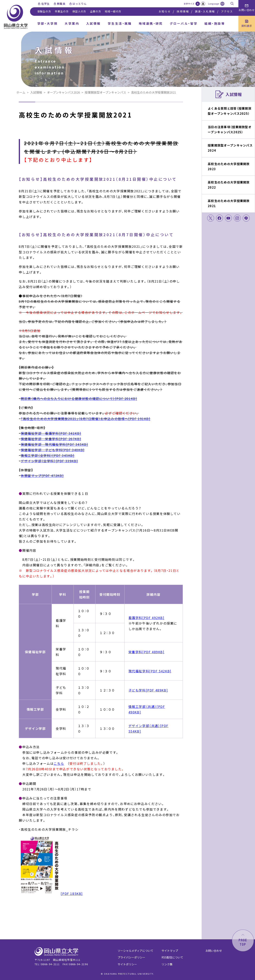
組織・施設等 (215, 23)
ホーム (21, 92)
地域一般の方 (113, 11)
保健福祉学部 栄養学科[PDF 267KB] (51, 439)
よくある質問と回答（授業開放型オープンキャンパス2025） (230, 111)
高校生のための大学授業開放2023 (229, 166)
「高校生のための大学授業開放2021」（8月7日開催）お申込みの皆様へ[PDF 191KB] (86, 419)
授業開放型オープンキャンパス (105, 92)
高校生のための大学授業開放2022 (229, 185)
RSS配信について (172, 957)
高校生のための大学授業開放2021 (229, 203)
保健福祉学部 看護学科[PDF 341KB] (51, 433)
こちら (59, 763)
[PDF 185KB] (51, 894)
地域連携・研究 (151, 23)
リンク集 (167, 964)
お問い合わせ (214, 951)
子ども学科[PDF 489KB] (148, 690)
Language (214, 4)
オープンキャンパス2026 (63, 92)
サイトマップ (170, 951)
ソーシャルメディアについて (136, 951)
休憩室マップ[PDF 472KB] (42, 475)
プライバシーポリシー (131, 957)
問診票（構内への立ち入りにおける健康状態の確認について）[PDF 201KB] (79, 398)
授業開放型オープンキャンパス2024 (230, 148)
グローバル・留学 (184, 23)
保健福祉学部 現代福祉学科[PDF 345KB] (54, 444)
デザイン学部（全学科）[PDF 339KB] (49, 461)
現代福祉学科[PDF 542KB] (150, 671)
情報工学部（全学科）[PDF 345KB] (48, 455)
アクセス (227, 11)
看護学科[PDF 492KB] (146, 618)
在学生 (46, 4)
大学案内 (72, 23)
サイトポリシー (127, 964)
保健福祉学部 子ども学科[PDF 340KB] (53, 450)
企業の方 (95, 11)
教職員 (61, 4)
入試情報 (93, 23)
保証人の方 (79, 11)
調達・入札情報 (205, 11)
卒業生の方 (62, 11)
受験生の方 (44, 11)
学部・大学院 (48, 23)
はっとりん (80, 4)
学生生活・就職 (120, 23)
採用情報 (183, 11)
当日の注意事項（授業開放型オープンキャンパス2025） (230, 129)
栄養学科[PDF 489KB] (146, 652)
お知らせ (165, 11)
